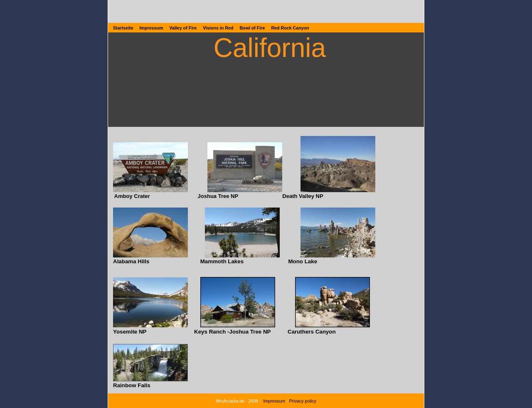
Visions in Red (218, 28)
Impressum (151, 28)
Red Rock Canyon (290, 28)
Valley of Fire (183, 28)
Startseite (123, 28)
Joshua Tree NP (218, 196)
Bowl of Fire (252, 28)
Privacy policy (303, 401)
